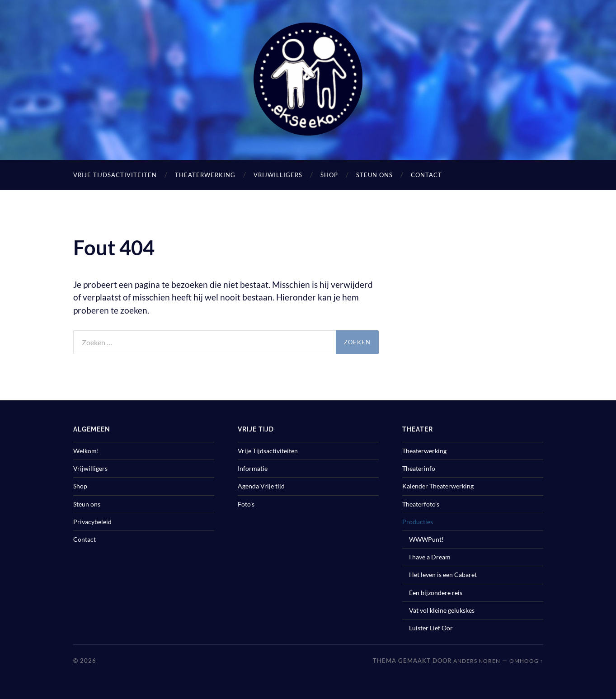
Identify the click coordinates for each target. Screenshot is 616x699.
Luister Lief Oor (431, 628)
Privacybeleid (92, 522)
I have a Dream (430, 557)
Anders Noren (477, 661)
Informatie (253, 468)
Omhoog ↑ (526, 661)
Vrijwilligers (278, 175)
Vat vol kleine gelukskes (442, 610)
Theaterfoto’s (421, 504)
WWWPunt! (426, 539)
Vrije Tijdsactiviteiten (115, 175)
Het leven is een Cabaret (443, 575)
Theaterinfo (419, 468)
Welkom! (86, 451)
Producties (418, 522)
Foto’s (246, 504)
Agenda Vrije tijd (261, 486)
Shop (329, 175)
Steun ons (374, 175)
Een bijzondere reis (436, 593)
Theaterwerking (205, 175)
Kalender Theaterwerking (438, 486)
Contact (426, 175)
